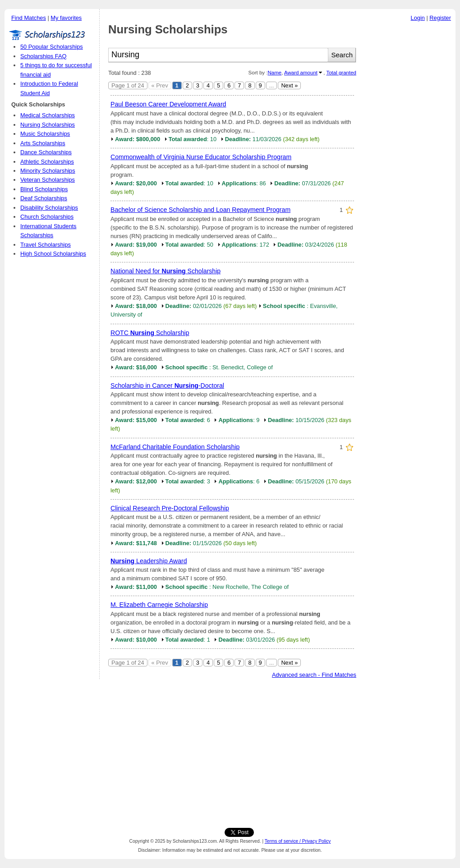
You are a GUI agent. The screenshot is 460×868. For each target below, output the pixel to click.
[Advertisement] (408, 162)
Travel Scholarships (46, 245)
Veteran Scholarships (48, 180)
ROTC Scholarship (150, 333)
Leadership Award (149, 561)
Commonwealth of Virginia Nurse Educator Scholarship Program (201, 157)
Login (418, 18)
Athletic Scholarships (47, 162)
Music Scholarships (45, 134)
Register (440, 18)
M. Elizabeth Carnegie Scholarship (159, 605)
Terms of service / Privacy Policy (298, 841)
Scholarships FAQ (43, 56)
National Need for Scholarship (166, 271)
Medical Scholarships (48, 115)
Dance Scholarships (46, 152)
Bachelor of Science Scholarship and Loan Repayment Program (200, 210)
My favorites (66, 18)
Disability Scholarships (49, 208)
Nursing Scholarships (48, 125)
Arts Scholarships (43, 143)
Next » (289, 85)
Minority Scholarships (48, 171)
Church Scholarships (47, 217)
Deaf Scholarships (44, 198)
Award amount (301, 73)
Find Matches (29, 18)
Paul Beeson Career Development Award (168, 104)
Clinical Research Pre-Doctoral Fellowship (170, 508)
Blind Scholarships (44, 189)
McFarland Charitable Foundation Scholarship (175, 447)
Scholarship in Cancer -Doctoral (167, 386)
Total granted (341, 73)
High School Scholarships (53, 254)
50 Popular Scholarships (52, 47)
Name (274, 73)
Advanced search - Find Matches (314, 675)
